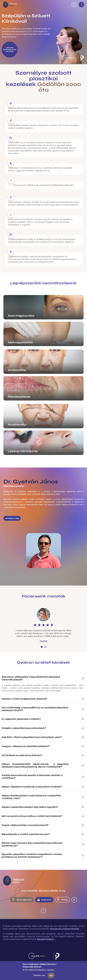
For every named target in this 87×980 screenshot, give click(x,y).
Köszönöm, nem (39, 975)
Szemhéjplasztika (21, 316)
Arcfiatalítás (17, 370)
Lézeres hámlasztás (23, 451)
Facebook (74, 900)
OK (51, 975)
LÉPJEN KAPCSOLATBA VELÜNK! (10, 49)
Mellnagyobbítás (20, 342)
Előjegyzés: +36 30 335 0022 (74, 5)
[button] (42, 647)
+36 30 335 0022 (22, 900)
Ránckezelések (19, 397)
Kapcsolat (44, 900)
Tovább (43, 641)
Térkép (62, 900)
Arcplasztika (17, 425)
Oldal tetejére (43, 911)
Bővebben (51, 970)
